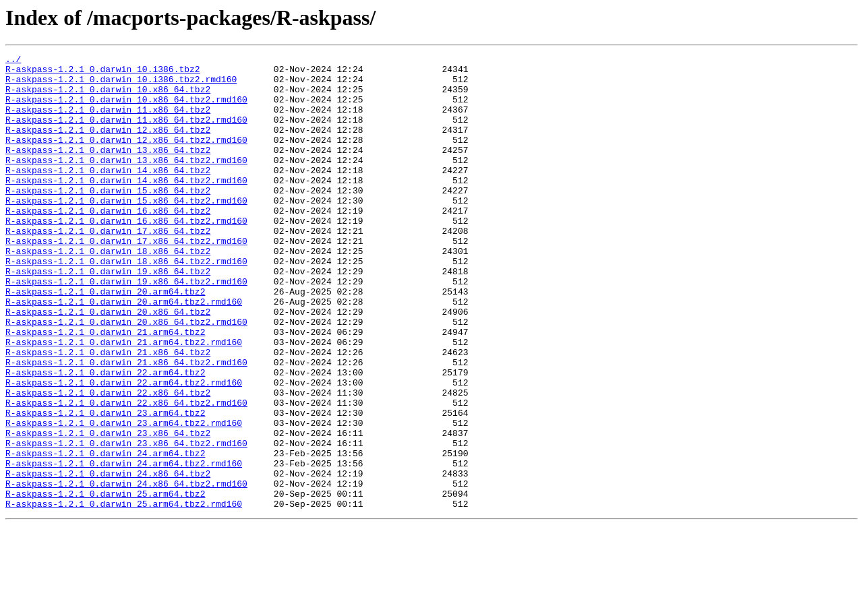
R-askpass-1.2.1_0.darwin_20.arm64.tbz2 (105, 340)
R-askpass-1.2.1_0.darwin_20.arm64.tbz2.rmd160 (124, 352)
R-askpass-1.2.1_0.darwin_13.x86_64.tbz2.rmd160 (126, 182)
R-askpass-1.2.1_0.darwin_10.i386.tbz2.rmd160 (121, 85)
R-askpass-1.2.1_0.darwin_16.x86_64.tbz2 (108, 243)
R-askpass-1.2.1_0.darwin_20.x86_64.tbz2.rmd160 (126, 376)
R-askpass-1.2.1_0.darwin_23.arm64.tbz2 (105, 485)
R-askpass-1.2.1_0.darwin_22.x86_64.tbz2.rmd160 (126, 473)
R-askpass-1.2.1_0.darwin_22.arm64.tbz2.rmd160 (124, 449)
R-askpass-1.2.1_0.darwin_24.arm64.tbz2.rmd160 (124, 546)
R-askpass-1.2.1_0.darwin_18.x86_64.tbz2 (108, 291)
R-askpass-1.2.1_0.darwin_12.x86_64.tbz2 (108, 146)
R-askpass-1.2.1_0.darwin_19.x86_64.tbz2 (108, 315)
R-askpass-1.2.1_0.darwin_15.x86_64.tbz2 (108, 218)
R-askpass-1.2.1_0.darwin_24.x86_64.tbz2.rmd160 (126, 570)
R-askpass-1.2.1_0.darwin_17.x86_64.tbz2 (108, 267)
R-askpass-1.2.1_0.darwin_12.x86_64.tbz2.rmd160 (126, 158)
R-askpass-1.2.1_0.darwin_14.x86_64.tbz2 (108, 194)
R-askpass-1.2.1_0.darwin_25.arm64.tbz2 (105, 582)
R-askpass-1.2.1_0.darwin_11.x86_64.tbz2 (108, 121)
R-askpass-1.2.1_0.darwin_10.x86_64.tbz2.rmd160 (126, 109)
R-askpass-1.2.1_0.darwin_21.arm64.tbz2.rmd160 (124, 400)
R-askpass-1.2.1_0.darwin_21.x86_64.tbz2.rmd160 (126, 425)
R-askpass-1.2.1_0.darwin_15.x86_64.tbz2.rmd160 (126, 230)
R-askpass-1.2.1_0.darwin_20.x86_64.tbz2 (108, 364)
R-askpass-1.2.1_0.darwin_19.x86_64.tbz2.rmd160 (126, 328)
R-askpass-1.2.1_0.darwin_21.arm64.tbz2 (105, 388)
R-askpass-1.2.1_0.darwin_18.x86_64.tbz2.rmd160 (126, 303)
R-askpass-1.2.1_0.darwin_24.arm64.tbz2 (105, 534)
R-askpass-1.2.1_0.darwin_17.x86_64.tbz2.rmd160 (126, 279)
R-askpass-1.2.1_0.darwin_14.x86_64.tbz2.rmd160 (126, 206)
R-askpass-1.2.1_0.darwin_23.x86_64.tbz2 (108, 510)
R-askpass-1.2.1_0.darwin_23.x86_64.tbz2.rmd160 (126, 522)
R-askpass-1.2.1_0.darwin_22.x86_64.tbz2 (108, 461)
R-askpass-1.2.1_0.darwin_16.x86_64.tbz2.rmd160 (126, 255)
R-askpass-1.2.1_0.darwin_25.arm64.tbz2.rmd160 (124, 594)
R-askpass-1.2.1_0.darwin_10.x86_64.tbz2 (108, 97)
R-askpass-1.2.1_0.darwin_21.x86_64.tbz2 (108, 412)
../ (13, 61)
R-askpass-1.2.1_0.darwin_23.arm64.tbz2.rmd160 (124, 497)
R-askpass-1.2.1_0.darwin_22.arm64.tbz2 (105, 437)
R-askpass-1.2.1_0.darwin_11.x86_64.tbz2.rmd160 (126, 133)
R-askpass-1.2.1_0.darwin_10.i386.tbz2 (103, 73)
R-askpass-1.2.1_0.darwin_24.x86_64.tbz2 (108, 558)
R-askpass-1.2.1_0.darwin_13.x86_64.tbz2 (108, 170)
